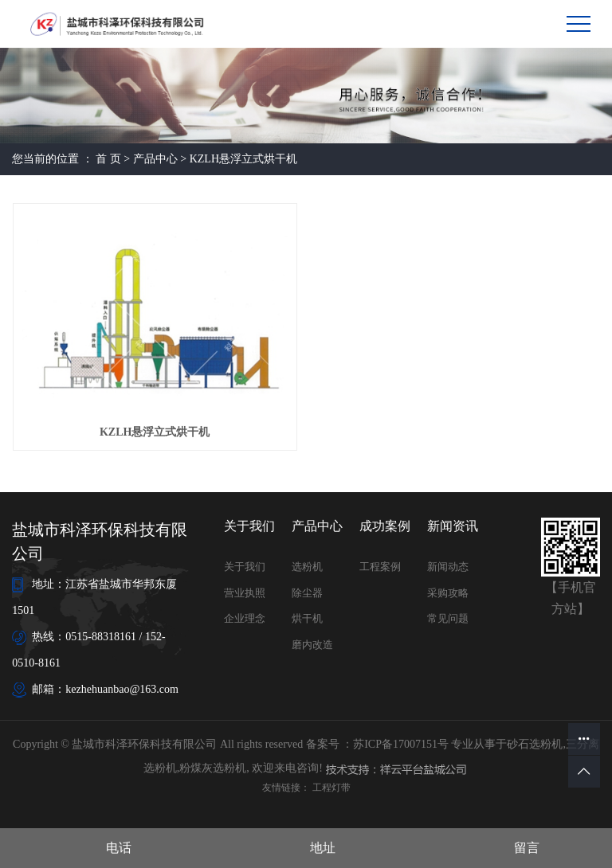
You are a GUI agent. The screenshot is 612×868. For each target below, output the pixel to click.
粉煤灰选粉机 (213, 768)
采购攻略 (448, 593)
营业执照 (245, 593)
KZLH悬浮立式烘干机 (243, 159)
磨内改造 (312, 645)
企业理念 (245, 618)
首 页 (108, 159)
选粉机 (307, 567)
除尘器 (307, 593)
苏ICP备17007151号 (401, 744)
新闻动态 (448, 567)
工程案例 (380, 567)
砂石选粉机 (535, 744)
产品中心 (155, 159)
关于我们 (245, 567)
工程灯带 (331, 788)
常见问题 (448, 618)
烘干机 (307, 618)
